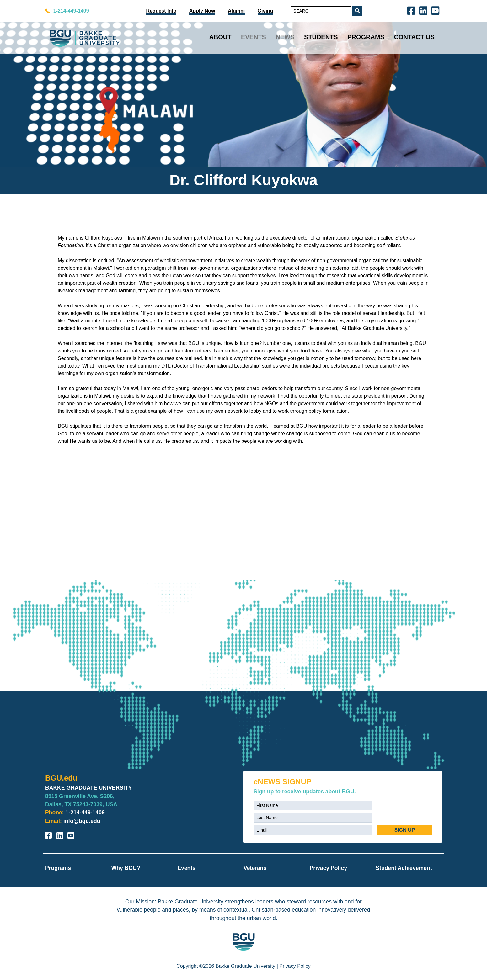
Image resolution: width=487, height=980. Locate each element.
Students (321, 37)
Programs (366, 37)
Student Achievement (404, 868)
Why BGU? (126, 868)
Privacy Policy (328, 868)
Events (254, 37)
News (285, 37)
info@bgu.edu (82, 821)
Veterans (255, 868)
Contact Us (414, 37)
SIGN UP (404, 830)
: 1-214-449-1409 (70, 11)
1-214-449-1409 (85, 813)
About (220, 37)
